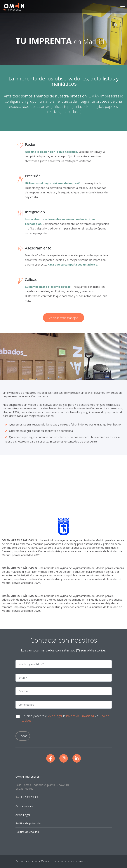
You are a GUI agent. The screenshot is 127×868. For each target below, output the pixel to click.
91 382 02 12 (29, 797)
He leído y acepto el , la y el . (65, 718)
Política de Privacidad (80, 716)
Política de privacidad (29, 823)
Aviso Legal (23, 815)
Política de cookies (27, 832)
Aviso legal (55, 716)
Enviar (23, 736)
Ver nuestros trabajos (63, 318)
